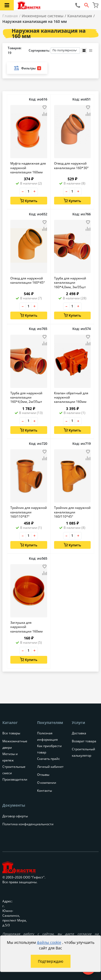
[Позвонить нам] (78, 5)
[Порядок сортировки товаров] (65, 51)
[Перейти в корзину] (95, 5)
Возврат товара (84, 741)
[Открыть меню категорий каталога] (7, 5)
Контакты (45, 791)
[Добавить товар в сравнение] (45, 114)
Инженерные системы (43, 16)
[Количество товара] (28, 191)
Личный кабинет (50, 767)
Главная (10, 16)
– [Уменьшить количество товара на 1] (23, 191)
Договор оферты (15, 816)
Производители (15, 779)
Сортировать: (54, 51)
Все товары (11, 733)
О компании (47, 783)
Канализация (80, 16)
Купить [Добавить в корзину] (29, 201)
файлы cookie (49, 942)
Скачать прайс (49, 759)
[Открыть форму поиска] (87, 5)
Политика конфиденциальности (28, 824)
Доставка (79, 733)
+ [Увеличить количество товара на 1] (34, 191)
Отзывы (43, 775)
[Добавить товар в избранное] (45, 107)
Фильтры (27, 68)
